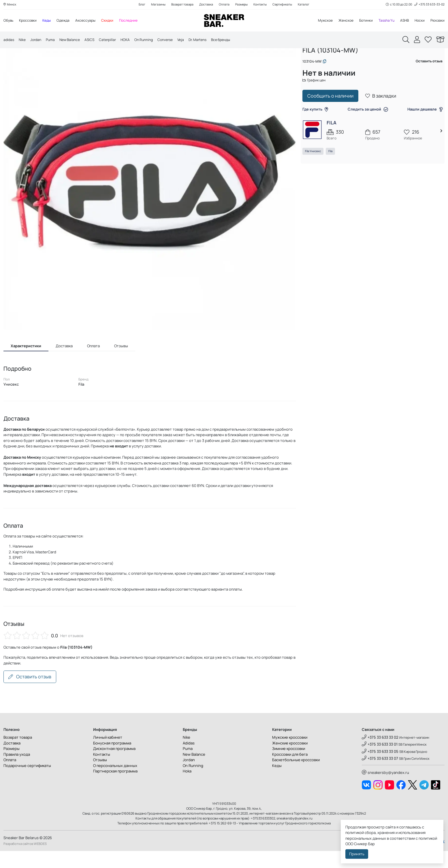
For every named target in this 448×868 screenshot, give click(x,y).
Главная (313, 60)
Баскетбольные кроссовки (296, 777)
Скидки (113, 21)
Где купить (318, 130)
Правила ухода (17, 771)
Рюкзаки (437, 21)
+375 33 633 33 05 (380, 768)
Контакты (262, 5)
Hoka (187, 788)
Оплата (224, 5)
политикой (428, 838)
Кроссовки (30, 21)
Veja (193, 40)
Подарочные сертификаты (27, 783)
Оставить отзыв (30, 694)
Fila (333, 172)
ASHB (403, 21)
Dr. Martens (211, 40)
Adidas (189, 760)
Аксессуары (91, 21)
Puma (53, 40)
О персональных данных (115, 783)
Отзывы (100, 777)
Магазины (154, 5)
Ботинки (362, 21)
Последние (135, 21)
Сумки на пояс (384, 60)
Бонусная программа (112, 760)
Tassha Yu (384, 21)
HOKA (133, 40)
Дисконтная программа (114, 766)
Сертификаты (287, 5)
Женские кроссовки (290, 760)
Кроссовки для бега (290, 771)
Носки (419, 21)
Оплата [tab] (93, 363)
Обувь (9, 21)
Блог (136, 5)
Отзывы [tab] (121, 363)
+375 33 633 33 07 (380, 775)
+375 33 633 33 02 (380, 755)
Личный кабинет (108, 755)
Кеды (50, 21)
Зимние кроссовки (289, 766)
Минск (10, 5)
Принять (357, 854)
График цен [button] (318, 100)
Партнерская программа (115, 788)
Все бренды (237, 40)
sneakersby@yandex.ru (385, 790)
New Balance (74, 40)
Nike (23, 40)
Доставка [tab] (64, 363)
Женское (341, 21)
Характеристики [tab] (26, 363)
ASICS (95, 40)
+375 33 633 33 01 (380, 761)
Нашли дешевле (422, 130)
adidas (9, 40)
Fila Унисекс (316, 172)
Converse (176, 40)
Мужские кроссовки (290, 755)
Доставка (205, 5)
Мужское (319, 21)
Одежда (67, 21)
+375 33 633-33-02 (429, 5)
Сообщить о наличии (333, 116)
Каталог (309, 5)
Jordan (38, 40)
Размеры (242, 5)
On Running (152, 40)
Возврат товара (179, 5)
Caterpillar (114, 40)
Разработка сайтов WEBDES (25, 861)
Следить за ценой (368, 130)
